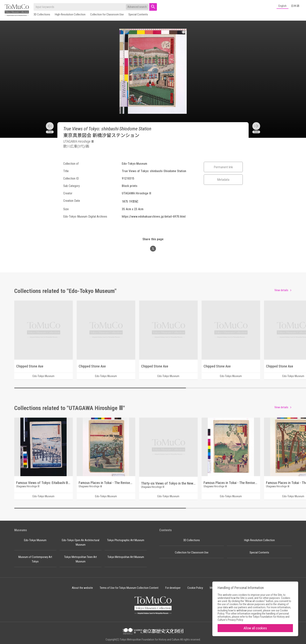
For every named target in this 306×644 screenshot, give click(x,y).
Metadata (223, 180)
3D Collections (42, 14)
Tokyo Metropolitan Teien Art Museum (81, 559)
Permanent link (223, 167)
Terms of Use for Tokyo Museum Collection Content (129, 588)
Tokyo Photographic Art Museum (126, 540)
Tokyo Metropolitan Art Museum (126, 557)
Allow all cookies (255, 628)
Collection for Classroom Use (107, 14)
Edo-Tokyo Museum (35, 540)
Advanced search (137, 7)
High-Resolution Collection (70, 14)
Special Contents (138, 14)
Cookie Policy (195, 588)
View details (281, 290)
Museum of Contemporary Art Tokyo (35, 559)
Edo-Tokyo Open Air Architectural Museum (81, 542)
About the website (82, 588)
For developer (173, 588)
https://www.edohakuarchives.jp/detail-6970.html (154, 217)
